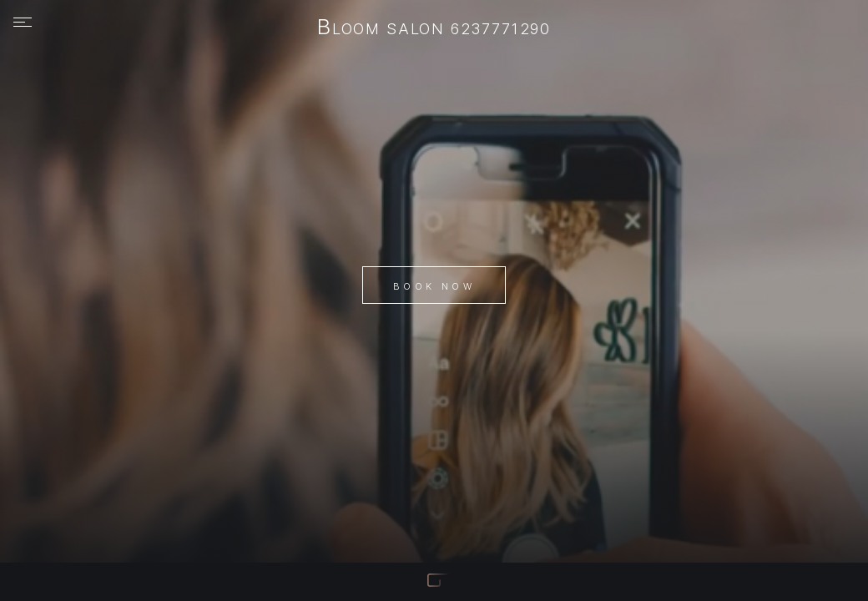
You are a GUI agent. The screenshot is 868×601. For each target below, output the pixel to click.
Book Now (434, 286)
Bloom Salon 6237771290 (434, 28)
